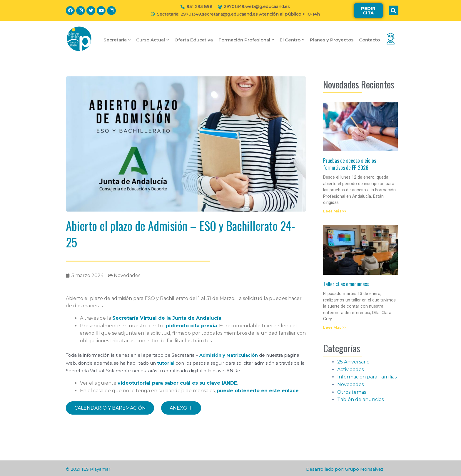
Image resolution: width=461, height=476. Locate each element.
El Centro (292, 40)
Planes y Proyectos (332, 40)
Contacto (369, 40)
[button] (368, 11)
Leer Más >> (335, 211)
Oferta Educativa (194, 40)
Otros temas (352, 392)
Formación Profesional (246, 40)
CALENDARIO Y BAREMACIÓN (110, 407)
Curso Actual (152, 40)
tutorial (166, 363)
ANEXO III (182, 407)
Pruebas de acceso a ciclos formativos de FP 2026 (350, 164)
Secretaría (117, 40)
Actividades (350, 369)
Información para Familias (367, 377)
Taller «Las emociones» (346, 284)
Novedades (127, 275)
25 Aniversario (353, 362)
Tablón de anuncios (360, 399)
